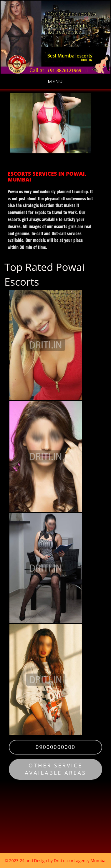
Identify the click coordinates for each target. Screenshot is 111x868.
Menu (55, 81)
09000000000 (55, 747)
